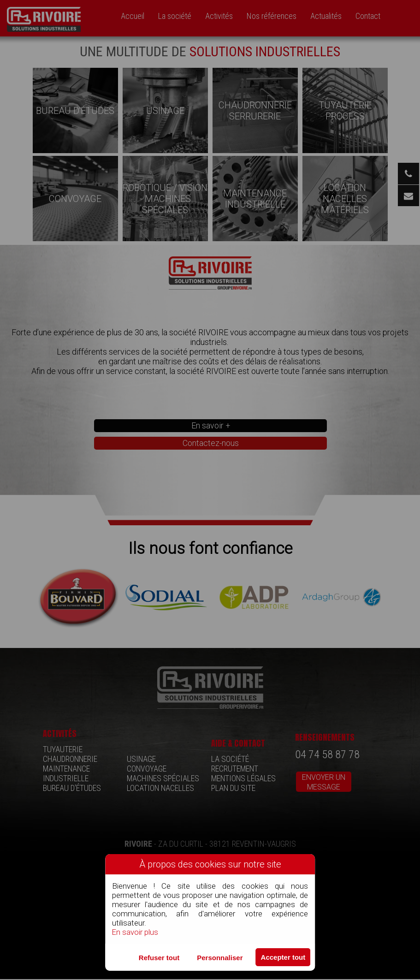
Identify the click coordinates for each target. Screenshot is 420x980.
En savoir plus (135, 932)
